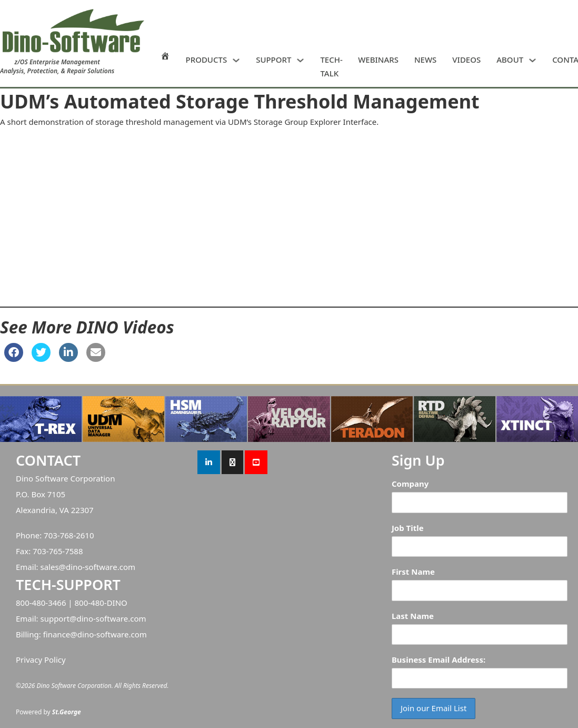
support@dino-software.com (93, 618)
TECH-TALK (331, 66)
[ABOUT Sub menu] (532, 60)
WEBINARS (378, 60)
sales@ (53, 567)
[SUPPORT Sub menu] (300, 60)
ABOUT (510, 60)
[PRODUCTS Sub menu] (236, 60)
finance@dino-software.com (95, 634)
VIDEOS (466, 60)
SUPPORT (273, 60)
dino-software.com (101, 567)
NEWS (425, 60)
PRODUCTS (207, 60)
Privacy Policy (41, 660)
